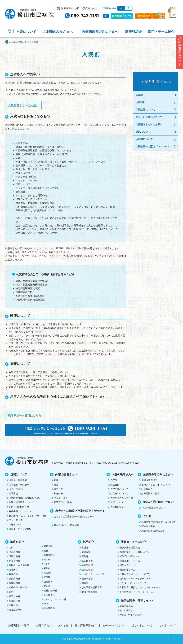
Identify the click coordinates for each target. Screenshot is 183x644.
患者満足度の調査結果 (153, 531)
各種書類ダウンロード (20, 511)
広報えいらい (16, 525)
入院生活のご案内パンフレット (153, 146)
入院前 (139, 95)
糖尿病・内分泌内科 (19, 565)
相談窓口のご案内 (63, 502)
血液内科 (13, 570)
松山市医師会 (126, 610)
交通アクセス (92, 8)
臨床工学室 (87, 570)
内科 (11, 548)
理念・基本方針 (17, 489)
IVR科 (47, 604)
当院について (26, 32)
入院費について (144, 139)
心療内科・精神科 (18, 587)
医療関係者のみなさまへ (100, 32)
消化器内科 (14, 552)
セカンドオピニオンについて (156, 485)
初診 (56, 480)
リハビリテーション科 (55, 599)
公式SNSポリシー (114, 625)
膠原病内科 (14, 579)
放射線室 (86, 552)
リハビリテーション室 (93, 574)
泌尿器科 (13, 605)
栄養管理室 (87, 565)
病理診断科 (49, 608)
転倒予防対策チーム (130, 556)
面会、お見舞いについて (149, 117)
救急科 (47, 586)
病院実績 (13, 493)
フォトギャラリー (18, 520)
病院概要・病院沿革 (19, 485)
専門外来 (58, 489)
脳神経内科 (14, 583)
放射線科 (48, 582)
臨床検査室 (87, 561)
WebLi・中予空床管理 (131, 615)
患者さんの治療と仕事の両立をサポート (74, 517)
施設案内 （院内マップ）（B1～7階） (28, 516)
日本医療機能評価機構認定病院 (25, 498)
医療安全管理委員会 (130, 548)
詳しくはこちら (21, 129)
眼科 (46, 551)
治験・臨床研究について (21, 502)
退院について (143, 132)
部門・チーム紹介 (161, 32)
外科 (11, 592)
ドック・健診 (61, 498)
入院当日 (141, 102)
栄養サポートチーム (130, 561)
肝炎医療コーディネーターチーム (137, 592)
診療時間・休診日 (70, 8)
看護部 (85, 548)
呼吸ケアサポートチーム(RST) (135, 574)
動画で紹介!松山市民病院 (67, 525)
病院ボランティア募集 (20, 529)
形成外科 (48, 573)
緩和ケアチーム (128, 565)
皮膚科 (47, 577)
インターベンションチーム (133, 583)
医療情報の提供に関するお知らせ (158, 522)
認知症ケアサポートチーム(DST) (136, 579)
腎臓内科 (13, 574)
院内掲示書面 (148, 526)
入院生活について (145, 110)
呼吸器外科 (14, 596)
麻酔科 (47, 568)
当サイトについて (142, 625)
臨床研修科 (49, 595)
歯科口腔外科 (50, 591)
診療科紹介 (134, 32)
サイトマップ (167, 625)
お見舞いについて (119, 493)
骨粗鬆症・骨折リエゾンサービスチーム (140, 587)
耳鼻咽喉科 (49, 555)
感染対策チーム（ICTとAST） (135, 552)
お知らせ (63, 625)
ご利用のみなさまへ (58, 32)
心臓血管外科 (16, 610)
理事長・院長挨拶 (18, 480)
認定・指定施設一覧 (19, 507)
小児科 (47, 564)
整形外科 (48, 546)
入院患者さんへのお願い (23, 105)
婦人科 (47, 560)
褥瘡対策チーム (128, 570)
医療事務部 (87, 579)
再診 (56, 485)
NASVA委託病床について (154, 508)
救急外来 (58, 493)
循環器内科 (14, 556)
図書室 (85, 583)
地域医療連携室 (149, 480)
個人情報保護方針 (85, 625)
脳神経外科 (14, 601)
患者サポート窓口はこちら (25, 415)
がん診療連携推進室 (92, 587)
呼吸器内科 (14, 561)
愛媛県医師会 (126, 606)
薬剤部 (85, 556)
